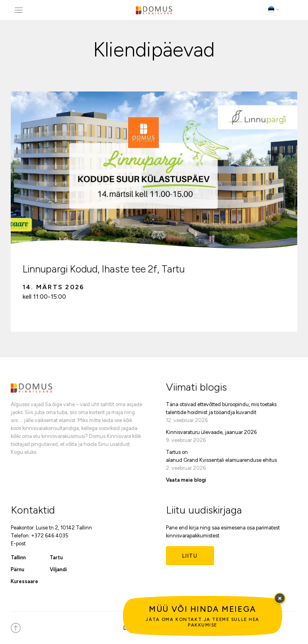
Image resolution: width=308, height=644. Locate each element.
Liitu (190, 556)
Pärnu (18, 569)
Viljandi (58, 569)
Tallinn (18, 557)
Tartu (56, 557)
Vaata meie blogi (186, 480)
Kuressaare (24, 581)
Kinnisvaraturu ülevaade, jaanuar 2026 (211, 432)
